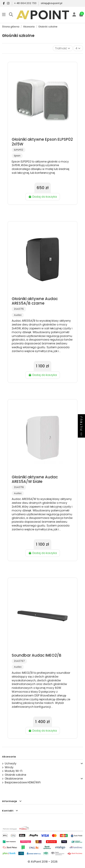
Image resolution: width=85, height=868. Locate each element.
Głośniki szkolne (15, 775)
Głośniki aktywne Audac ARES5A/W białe (35, 479)
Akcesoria (9, 757)
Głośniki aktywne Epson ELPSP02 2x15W (42, 142)
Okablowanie (14, 779)
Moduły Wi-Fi (14, 771)
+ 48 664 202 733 (26, 3)
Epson (17, 156)
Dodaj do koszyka (43, 197)
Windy (9, 767)
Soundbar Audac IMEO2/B (37, 655)
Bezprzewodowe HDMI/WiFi (23, 782)
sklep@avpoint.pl (51, 3)
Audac (18, 315)
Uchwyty (11, 764)
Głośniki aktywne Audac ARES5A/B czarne (35, 301)
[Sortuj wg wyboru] (63, 48)
